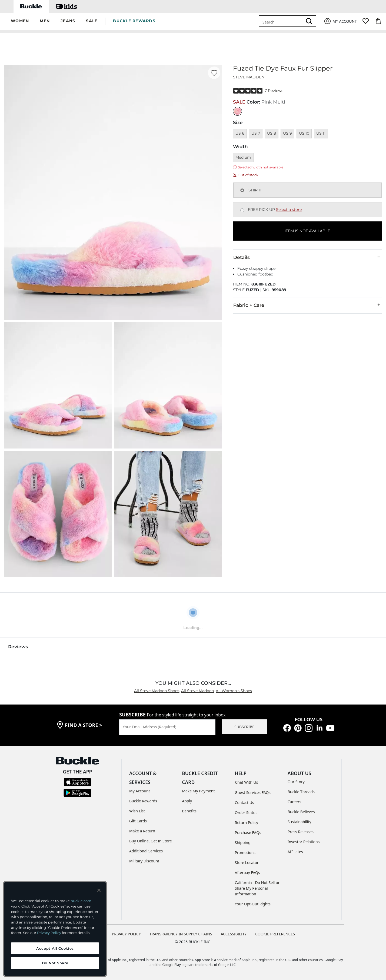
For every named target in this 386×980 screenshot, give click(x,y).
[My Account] (340, 21)
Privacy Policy (49, 933)
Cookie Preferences (275, 934)
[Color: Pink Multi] (237, 111)
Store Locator (247, 863)
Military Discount (144, 861)
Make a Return (142, 831)
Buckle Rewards (143, 801)
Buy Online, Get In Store (151, 841)
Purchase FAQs (248, 833)
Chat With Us (247, 782)
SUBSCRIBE (244, 727)
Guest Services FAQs (253, 793)
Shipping (243, 843)
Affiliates (295, 852)
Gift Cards (138, 821)
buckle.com (81, 901)
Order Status (246, 813)
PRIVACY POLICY (126, 934)
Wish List (137, 811)
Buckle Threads (301, 792)
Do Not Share (55, 963)
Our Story (296, 782)
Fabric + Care (307, 305)
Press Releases (301, 832)
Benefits (189, 811)
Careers (294, 802)
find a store (84, 725)
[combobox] (282, 21)
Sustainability (300, 822)
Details (307, 257)
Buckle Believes (301, 812)
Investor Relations (304, 842)
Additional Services (146, 851)
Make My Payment (198, 791)
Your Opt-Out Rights (253, 904)
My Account (140, 791)
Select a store (289, 210)
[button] (20, 21)
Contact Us (244, 803)
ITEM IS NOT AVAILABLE (307, 231)
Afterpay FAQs (247, 873)
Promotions (245, 853)
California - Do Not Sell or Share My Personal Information (257, 888)
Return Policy (247, 823)
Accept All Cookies (55, 948)
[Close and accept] (99, 890)
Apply (187, 801)
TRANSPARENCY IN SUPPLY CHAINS (181, 934)
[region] (55, 929)
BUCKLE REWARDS (134, 21)
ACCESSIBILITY (234, 934)
